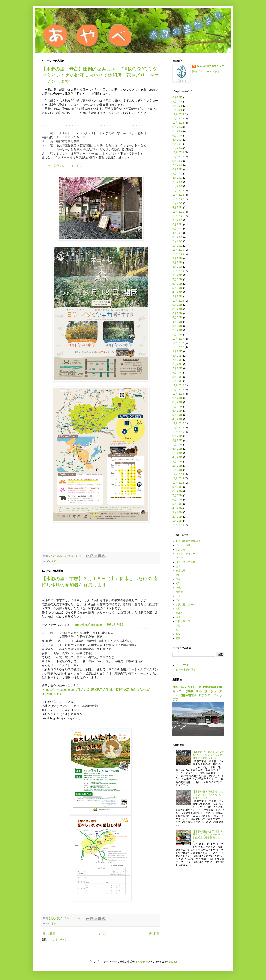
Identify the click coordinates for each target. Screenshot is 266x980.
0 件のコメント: (73, 556)
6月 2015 (178, 449)
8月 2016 (178, 402)
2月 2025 (178, 106)
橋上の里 (181, 571)
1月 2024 (178, 148)
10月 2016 (178, 394)
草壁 (178, 626)
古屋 (178, 579)
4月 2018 (178, 322)
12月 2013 (178, 525)
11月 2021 (178, 212)
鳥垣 (178, 630)
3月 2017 (178, 377)
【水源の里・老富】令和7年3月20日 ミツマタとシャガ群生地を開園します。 (208, 755)
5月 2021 (178, 229)
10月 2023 (178, 157)
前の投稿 (154, 933)
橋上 (178, 566)
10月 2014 (178, 483)
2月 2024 (178, 144)
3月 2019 (178, 296)
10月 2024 (178, 123)
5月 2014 (178, 504)
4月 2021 (178, 233)
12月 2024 (178, 114)
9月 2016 (178, 398)
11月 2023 (178, 152)
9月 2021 (178, 220)
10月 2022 (178, 199)
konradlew (142, 962)
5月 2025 (178, 102)
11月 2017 (178, 343)
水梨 (178, 609)
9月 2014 (178, 487)
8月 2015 (178, 440)
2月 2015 (178, 466)
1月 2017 (178, 381)
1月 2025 (178, 110)
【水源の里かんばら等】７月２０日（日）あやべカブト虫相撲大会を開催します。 (208, 836)
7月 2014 (178, 496)
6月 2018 (178, 313)
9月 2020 (178, 258)
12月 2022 (178, 191)
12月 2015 (178, 423)
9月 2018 (178, 305)
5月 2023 (178, 174)
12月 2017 (178, 339)
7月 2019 (178, 280)
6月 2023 (178, 169)
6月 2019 (178, 284)
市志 (54, 924)
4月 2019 (178, 292)
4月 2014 (178, 508)
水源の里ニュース (186, 605)
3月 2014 (178, 512)
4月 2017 (178, 373)
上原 (178, 596)
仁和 (178, 600)
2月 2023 (178, 182)
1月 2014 (178, 521)
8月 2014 (178, 491)
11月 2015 (178, 428)
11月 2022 (178, 195)
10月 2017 (178, 347)
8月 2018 (178, 309)
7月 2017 (178, 360)
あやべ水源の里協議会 (188, 541)
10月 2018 (178, 301)
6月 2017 (178, 364)
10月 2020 (178, 254)
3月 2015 (178, 462)
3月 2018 (178, 326)
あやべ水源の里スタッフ (210, 66)
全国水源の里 (183, 621)
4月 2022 (178, 207)
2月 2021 (178, 241)
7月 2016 (178, 407)
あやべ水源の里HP (186, 670)
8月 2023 (178, 161)
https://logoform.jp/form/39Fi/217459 (98, 625)
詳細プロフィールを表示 (206, 72)
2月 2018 (178, 330)
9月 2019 (178, 275)
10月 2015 (178, 432)
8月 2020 (178, 262)
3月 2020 (178, 267)
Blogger (173, 962)
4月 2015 (178, 457)
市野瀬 (179, 592)
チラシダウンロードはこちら (63, 166)
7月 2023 (178, 165)
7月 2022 (178, 203)
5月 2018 (178, 318)
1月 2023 (178, 186)
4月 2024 (178, 140)
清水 (178, 617)
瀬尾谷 (179, 613)
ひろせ (179, 558)
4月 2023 (178, 178)
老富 (54, 561)
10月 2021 (178, 216)
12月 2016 (178, 385)
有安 (178, 634)
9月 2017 (178, 351)
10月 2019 (178, 271)
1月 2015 (178, 470)
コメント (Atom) (57, 940)
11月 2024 (178, 119)
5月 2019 (178, 288)
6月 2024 (178, 136)
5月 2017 (178, 368)
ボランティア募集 (186, 562)
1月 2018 (178, 335)
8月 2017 (178, 356)
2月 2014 (178, 517)
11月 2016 (178, 390)
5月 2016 (178, 415)
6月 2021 (178, 224)
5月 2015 (178, 453)
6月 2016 (178, 411)
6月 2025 (178, 97)
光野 (178, 583)
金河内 (179, 575)
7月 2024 (178, 131)
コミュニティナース (187, 554)
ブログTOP (182, 665)
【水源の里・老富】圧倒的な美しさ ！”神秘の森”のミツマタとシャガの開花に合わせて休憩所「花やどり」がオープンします (100, 75)
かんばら (181, 549)
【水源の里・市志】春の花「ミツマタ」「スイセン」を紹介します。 (208, 795)
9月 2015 (178, 436)
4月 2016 (178, 419)
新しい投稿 (49, 933)
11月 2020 (178, 250)
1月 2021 (178, 246)
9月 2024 (178, 127)
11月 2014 (178, 478)
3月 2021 (178, 237)
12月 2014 (178, 474)
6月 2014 (178, 500)
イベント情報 (183, 545)
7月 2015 (178, 445)
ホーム (102, 933)
